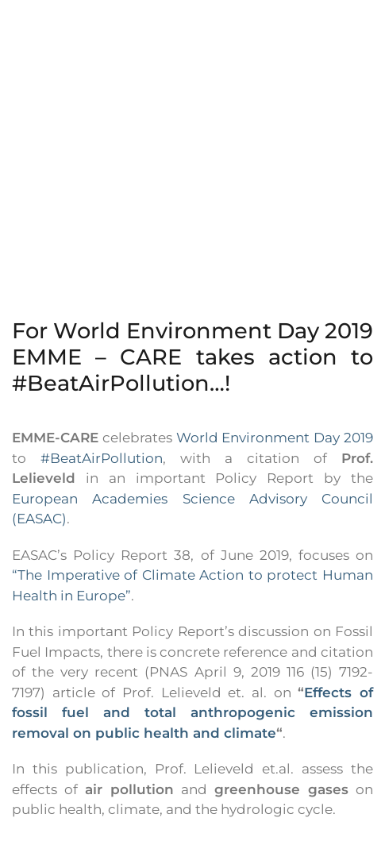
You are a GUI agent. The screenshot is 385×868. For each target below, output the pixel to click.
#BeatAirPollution (102, 458)
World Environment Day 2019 (275, 438)
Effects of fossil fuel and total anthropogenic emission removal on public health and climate (192, 713)
